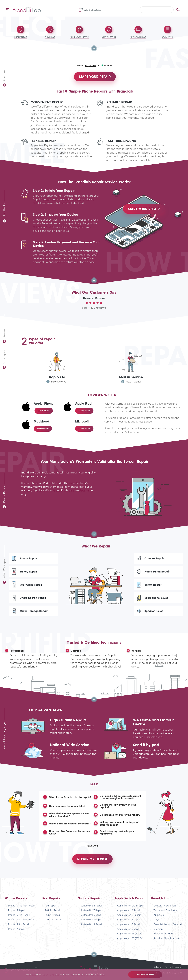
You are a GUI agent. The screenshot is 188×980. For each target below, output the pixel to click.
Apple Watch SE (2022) (129, 939)
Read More (93, 849)
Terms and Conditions (165, 915)
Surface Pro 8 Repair (92, 911)
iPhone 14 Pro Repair (19, 920)
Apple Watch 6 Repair (129, 929)
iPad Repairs (51, 903)
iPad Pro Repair (52, 915)
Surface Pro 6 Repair (92, 920)
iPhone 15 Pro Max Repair (21, 911)
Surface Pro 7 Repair (92, 915)
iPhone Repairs (16, 903)
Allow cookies (146, 974)
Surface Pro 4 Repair (92, 929)
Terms (167, 967)
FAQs (157, 925)
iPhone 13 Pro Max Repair (21, 925)
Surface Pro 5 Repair (92, 925)
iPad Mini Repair (53, 925)
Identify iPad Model (164, 939)
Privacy (157, 967)
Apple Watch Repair (130, 903)
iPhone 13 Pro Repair (19, 929)
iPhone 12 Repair (17, 934)
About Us (159, 920)
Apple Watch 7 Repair (129, 925)
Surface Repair (89, 903)
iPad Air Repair (52, 920)
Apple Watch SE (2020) (130, 943)
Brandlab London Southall (168, 929)
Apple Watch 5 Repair (129, 934)
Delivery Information (165, 911)
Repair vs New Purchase (167, 943)
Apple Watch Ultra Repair (131, 911)
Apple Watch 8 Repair (129, 920)
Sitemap (158, 934)
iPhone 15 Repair (17, 915)
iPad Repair (50, 911)
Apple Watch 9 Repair (129, 915)
